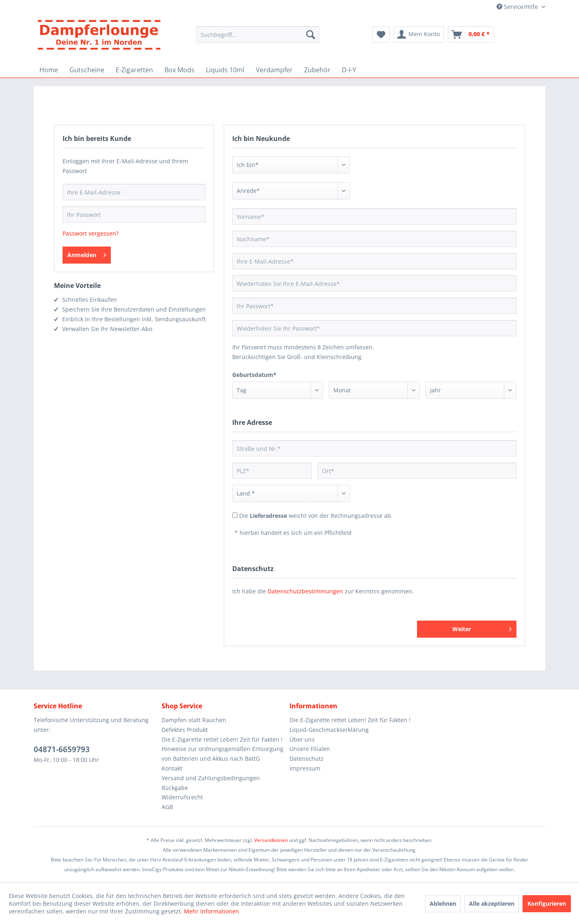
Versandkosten (271, 840)
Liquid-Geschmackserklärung (329, 730)
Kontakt (172, 768)
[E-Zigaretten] (134, 70)
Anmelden (87, 254)
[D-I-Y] (349, 70)
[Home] (49, 70)
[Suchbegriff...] (258, 35)
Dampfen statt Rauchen (194, 720)
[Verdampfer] (274, 70)
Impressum (305, 768)
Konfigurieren (547, 903)
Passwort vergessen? (91, 233)
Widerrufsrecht (182, 797)
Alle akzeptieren (492, 903)
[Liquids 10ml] (225, 70)
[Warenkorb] (471, 35)
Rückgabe (175, 788)
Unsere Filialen (310, 749)
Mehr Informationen (212, 911)
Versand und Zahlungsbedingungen (211, 778)
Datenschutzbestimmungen (305, 591)
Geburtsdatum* (254, 375)
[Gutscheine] (87, 70)
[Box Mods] (179, 70)
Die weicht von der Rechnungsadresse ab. (316, 516)
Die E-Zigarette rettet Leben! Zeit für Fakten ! (222, 739)
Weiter (482, 628)
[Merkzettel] (381, 35)
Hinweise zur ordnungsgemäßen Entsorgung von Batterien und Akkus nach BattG (223, 754)
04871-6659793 (62, 749)
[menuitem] (258, 38)
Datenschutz (307, 758)
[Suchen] (311, 35)
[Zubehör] (317, 70)
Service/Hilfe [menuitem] (518, 7)
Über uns (302, 739)
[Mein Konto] (419, 35)
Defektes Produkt (185, 730)
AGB (167, 807)
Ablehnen (443, 903)
